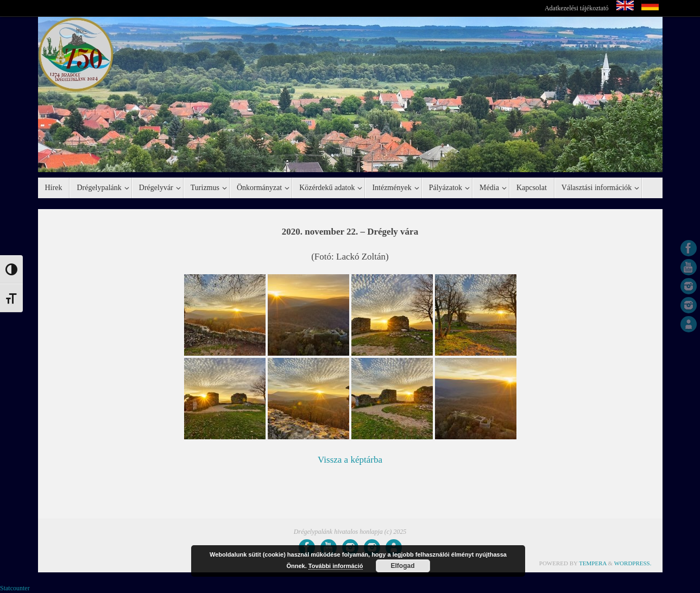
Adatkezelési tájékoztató (577, 8)
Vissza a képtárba (350, 460)
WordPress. (633, 563)
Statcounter (15, 588)
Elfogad (403, 566)
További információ (336, 566)
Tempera (593, 563)
